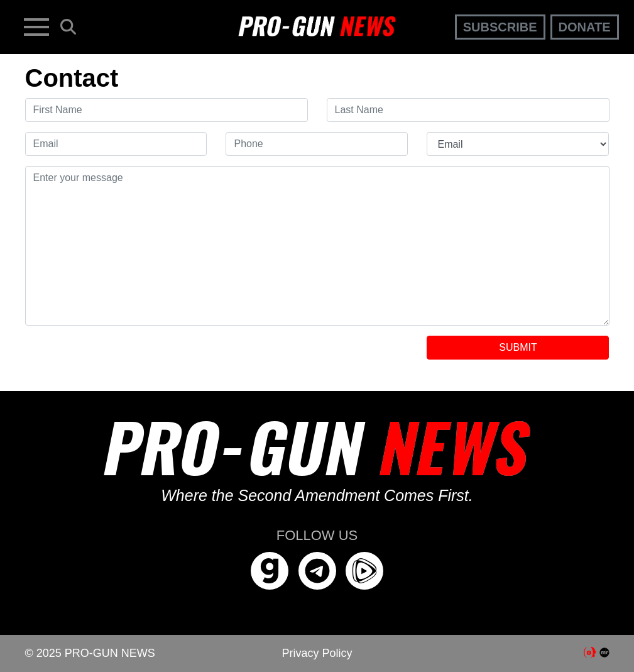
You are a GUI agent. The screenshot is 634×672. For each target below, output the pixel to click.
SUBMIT (518, 347)
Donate (585, 27)
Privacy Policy (317, 653)
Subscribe (500, 27)
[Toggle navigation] (36, 27)
